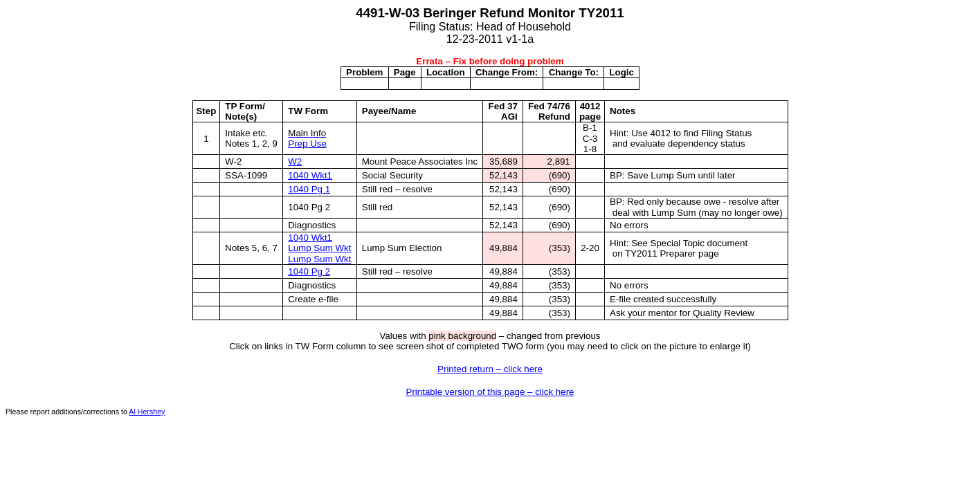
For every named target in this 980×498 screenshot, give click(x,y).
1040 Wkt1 (310, 175)
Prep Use (307, 144)
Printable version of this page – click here (490, 392)
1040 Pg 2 (309, 271)
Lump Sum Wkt (319, 248)
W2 (295, 162)
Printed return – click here (490, 369)
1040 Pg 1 (309, 189)
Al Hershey (147, 412)
